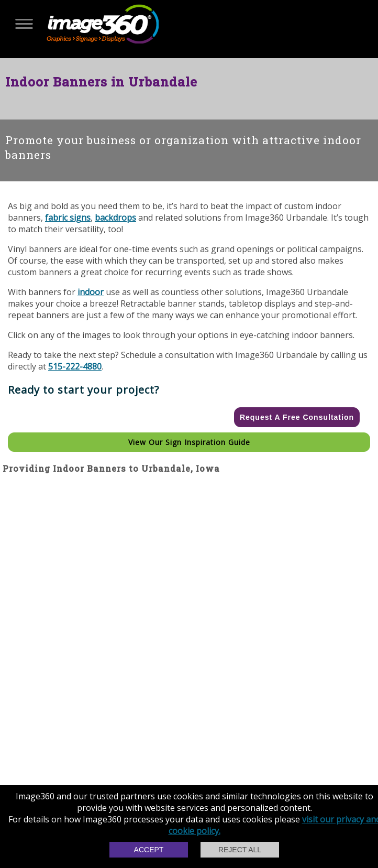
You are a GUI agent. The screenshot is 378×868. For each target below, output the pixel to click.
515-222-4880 (75, 366)
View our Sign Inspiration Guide (189, 442)
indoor (91, 292)
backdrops (115, 218)
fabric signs (68, 218)
